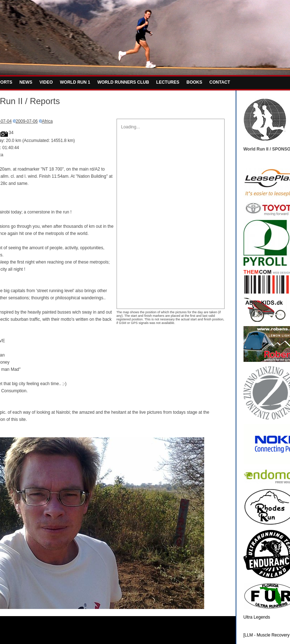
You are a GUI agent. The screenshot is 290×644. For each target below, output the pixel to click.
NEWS (26, 82)
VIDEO (46, 82)
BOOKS (195, 82)
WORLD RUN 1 (75, 82)
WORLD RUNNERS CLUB (123, 82)
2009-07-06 (27, 121)
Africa (47, 121)
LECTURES (168, 82)
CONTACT (220, 82)
